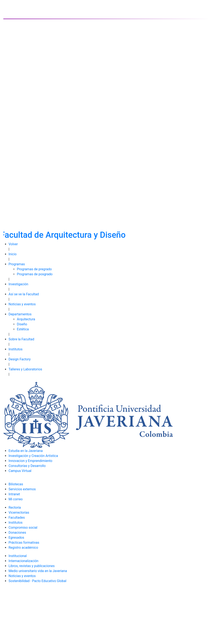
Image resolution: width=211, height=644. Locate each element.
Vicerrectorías (19, 513)
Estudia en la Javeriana (26, 451)
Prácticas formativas (24, 543)
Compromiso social (23, 528)
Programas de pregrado (34, 269)
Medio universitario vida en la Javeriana (38, 571)
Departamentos (20, 314)
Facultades (17, 518)
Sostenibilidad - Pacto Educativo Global (37, 581)
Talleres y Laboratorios (25, 369)
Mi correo (16, 499)
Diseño (22, 324)
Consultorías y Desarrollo (27, 466)
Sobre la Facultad (21, 339)
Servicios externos (22, 489)
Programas (17, 264)
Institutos (16, 349)
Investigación (18, 284)
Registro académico (23, 548)
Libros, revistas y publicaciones (32, 566)
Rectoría (15, 508)
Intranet (14, 494)
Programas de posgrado (35, 274)
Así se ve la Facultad (24, 294)
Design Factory (20, 359)
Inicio (12, 254)
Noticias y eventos (22, 304)
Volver (13, 244)
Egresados (16, 538)
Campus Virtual (20, 471)
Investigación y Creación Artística (33, 456)
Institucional (18, 556)
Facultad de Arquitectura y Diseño (63, 235)
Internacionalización (23, 561)
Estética (23, 329)
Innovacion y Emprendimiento (30, 461)
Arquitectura (26, 319)
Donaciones (17, 533)
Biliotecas (16, 484)
